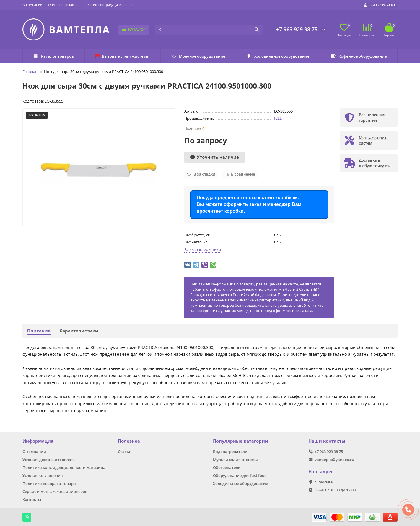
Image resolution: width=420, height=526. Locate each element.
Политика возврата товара (49, 483)
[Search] (209, 30)
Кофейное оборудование (359, 56)
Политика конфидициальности (108, 5)
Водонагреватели (230, 452)
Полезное (129, 441)
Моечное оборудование (198, 56)
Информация (38, 441)
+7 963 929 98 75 (297, 29)
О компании (32, 5)
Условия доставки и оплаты (49, 460)
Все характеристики (203, 249)
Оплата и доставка (63, 5)
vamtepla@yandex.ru (334, 460)
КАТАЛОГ (134, 29)
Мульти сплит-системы (235, 460)
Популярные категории (241, 441)
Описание (39, 331)
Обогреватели (227, 467)
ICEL (278, 118)
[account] (380, 5)
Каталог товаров (53, 56)
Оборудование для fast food (240, 475)
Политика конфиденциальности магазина (64, 467)
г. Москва (324, 482)
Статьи (125, 452)
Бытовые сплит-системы (122, 56)
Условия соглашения (43, 475)
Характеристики (79, 331)
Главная (30, 72)
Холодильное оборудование (278, 56)
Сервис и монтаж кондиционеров (55, 491)
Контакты (32, 499)
